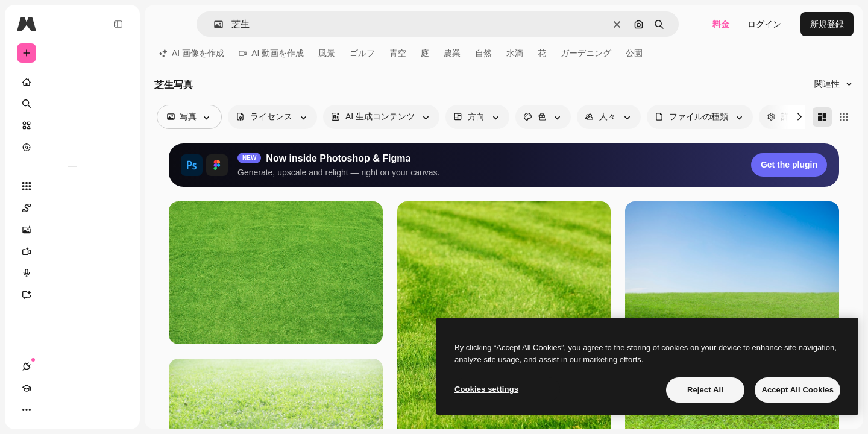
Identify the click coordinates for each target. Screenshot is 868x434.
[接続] (27, 410)
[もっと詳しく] (72, 147)
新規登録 (827, 24)
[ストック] (72, 125)
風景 (327, 53)
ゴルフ (362, 53)
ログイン (764, 24)
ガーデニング (586, 53)
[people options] (609, 117)
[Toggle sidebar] (118, 24)
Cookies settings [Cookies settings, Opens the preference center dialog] (486, 389)
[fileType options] (700, 117)
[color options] (543, 117)
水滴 (515, 53)
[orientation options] (477, 117)
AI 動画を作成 (271, 53)
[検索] (72, 104)
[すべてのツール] (72, 186)
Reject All (705, 390)
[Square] (844, 117)
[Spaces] (72, 208)
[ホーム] (72, 82)
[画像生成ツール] (72, 230)
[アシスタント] (72, 295)
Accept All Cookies (797, 390)
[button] (214, 24)
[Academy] (48, 410)
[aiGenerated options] (381, 117)
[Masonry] (822, 117)
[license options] (272, 117)
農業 (452, 53)
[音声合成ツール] (72, 273)
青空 (398, 53)
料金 (721, 24)
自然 (483, 53)
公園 (634, 53)
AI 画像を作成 (192, 53)
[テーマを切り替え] (70, 410)
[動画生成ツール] (72, 251)
